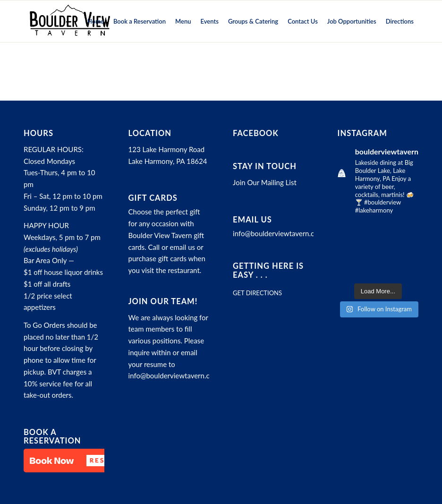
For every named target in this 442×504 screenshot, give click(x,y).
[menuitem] (96, 21)
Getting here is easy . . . (268, 270)
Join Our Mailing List (265, 182)
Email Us (252, 220)
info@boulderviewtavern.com (174, 376)
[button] (71, 461)
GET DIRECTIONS (257, 293)
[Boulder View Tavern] (69, 21)
